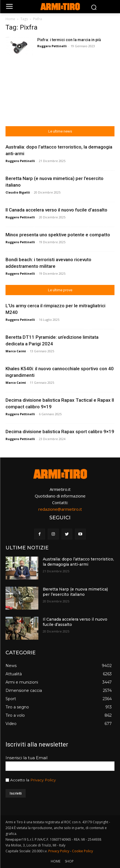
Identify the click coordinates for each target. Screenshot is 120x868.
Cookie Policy (82, 851)
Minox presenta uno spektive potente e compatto (58, 235)
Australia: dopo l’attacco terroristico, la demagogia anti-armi (78, 562)
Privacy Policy (43, 780)
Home (10, 19)
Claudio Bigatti (18, 192)
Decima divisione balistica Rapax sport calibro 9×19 (60, 432)
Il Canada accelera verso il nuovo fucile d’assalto (56, 210)
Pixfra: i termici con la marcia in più (69, 40)
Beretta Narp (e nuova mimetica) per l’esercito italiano (75, 592)
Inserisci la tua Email (26, 758)
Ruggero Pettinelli (52, 46)
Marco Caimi (16, 351)
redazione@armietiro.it (60, 509)
